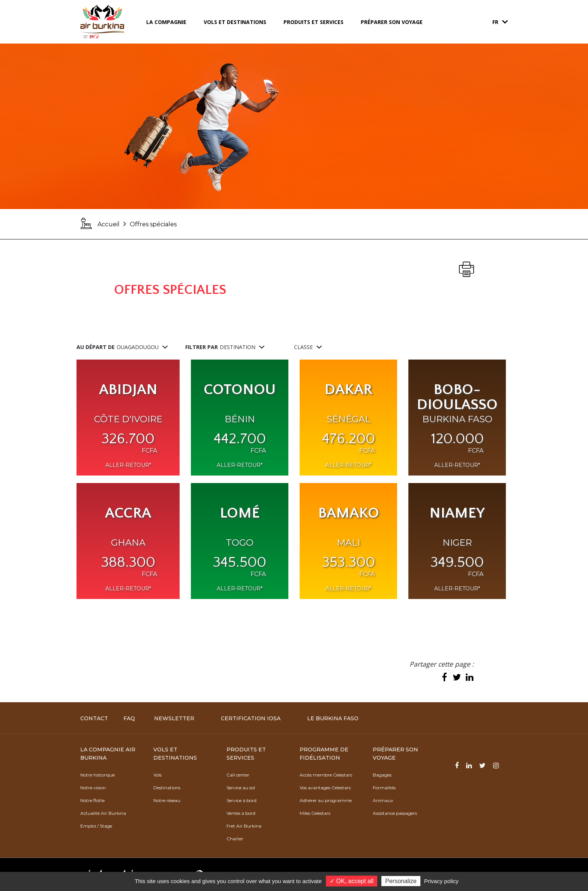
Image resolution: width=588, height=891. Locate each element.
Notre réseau (167, 800)
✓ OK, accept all (352, 881)
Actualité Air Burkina (103, 813)
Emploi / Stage (96, 826)
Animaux (383, 800)
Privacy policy (441, 881)
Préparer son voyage (392, 22)
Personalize (401, 881)
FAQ (129, 718)
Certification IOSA (251, 718)
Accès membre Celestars (326, 775)
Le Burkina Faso (333, 718)
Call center (238, 775)
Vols (157, 775)
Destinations (167, 788)
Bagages (382, 775)
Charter (235, 839)
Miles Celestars (315, 813)
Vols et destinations (235, 22)
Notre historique (97, 775)
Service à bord (241, 800)
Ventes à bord (241, 813)
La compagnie (166, 22)
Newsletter (174, 718)
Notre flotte (92, 800)
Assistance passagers (395, 813)
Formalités (384, 788)
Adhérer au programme (326, 800)
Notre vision (93, 788)
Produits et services (313, 22)
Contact (94, 718)
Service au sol (241, 788)
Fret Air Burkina (244, 826)
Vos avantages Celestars (325, 788)
